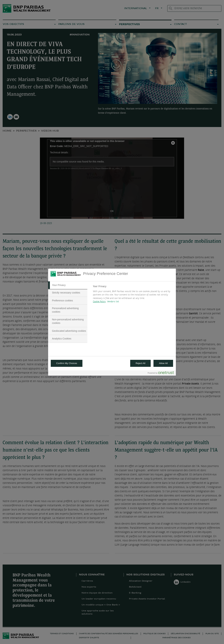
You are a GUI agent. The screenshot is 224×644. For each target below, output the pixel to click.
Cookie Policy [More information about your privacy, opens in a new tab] (99, 302)
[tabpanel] (133, 295)
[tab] (68, 285)
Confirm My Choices (67, 363)
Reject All (141, 363)
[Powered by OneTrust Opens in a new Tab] (161, 373)
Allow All (163, 363)
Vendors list (113, 302)
